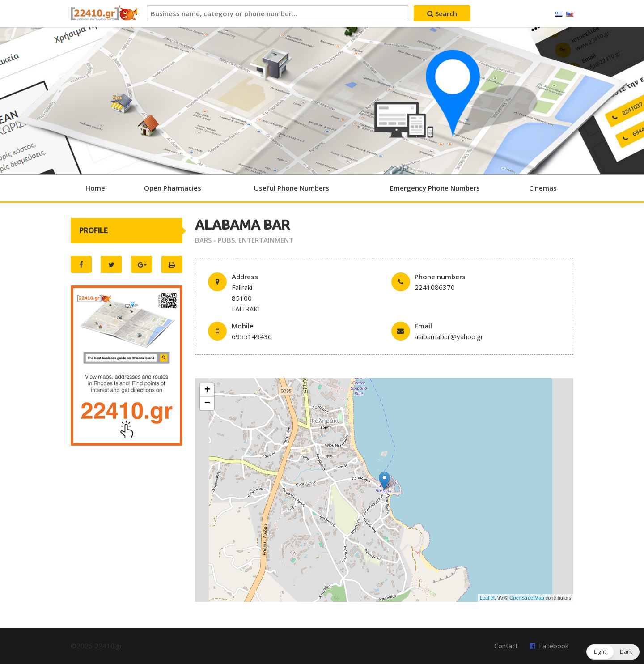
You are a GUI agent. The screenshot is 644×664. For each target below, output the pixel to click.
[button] (613, 652)
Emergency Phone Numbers (435, 188)
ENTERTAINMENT (266, 240)
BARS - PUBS (215, 240)
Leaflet (487, 598)
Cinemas (543, 188)
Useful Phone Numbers (292, 188)
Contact (506, 646)
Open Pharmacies (173, 188)
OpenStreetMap (527, 598)
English (570, 14)
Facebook (554, 646)
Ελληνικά (559, 14)
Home (95, 188)
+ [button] (207, 390)
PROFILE (93, 230)
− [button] (207, 404)
